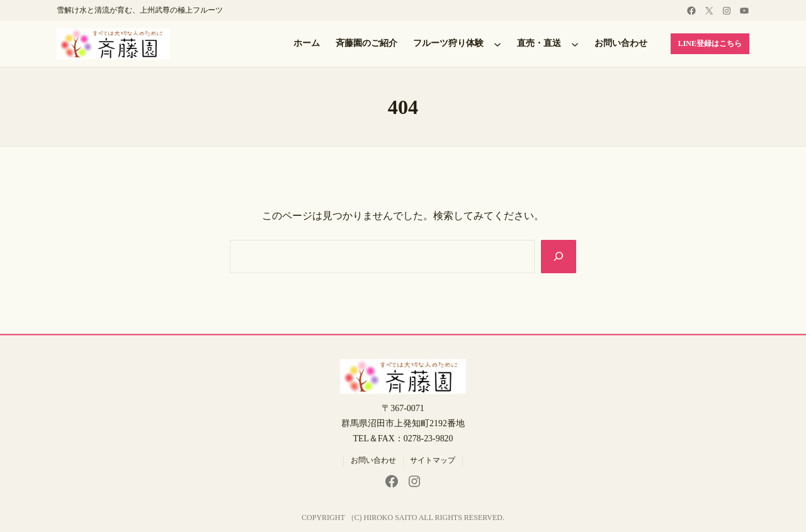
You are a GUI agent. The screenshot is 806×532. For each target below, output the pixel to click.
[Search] (559, 256)
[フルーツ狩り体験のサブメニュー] (497, 44)
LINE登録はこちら (710, 43)
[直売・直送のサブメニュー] (575, 44)
